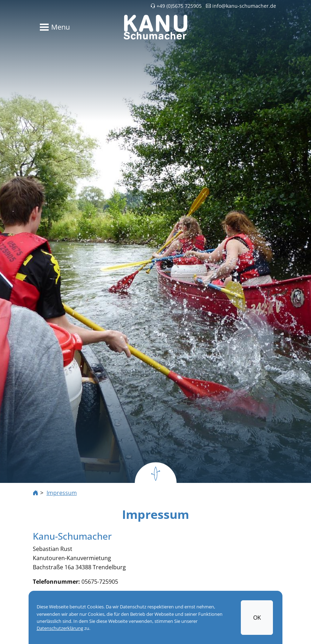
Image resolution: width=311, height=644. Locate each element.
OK (257, 618)
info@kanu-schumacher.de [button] (241, 6)
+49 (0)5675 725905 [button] (176, 6)
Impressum (62, 493)
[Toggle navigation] (53, 27)
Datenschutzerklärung (60, 628)
